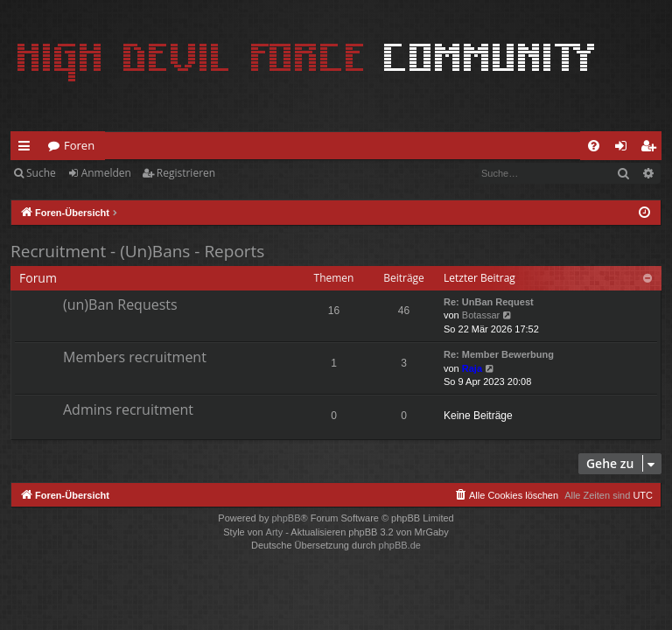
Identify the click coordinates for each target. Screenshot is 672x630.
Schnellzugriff (28, 149)
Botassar (481, 315)
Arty (275, 532)
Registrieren (186, 173)
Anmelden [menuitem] (626, 149)
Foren (79, 145)
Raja (472, 368)
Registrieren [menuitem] (652, 149)
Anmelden (106, 173)
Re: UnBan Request (489, 302)
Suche (41, 173)
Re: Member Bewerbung (499, 354)
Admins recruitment (128, 409)
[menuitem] (594, 146)
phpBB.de (400, 545)
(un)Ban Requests (120, 304)
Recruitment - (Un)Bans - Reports (137, 251)
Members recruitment (135, 357)
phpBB (286, 518)
